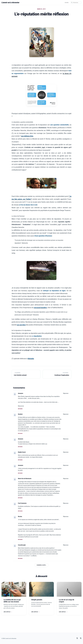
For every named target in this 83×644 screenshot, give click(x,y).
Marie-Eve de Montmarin (25, 479)
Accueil (67, 3)
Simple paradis (37, 600)
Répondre (20, 409)
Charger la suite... (42, 565)
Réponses (66, 393)
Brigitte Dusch (22, 452)
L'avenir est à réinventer (11, 3)
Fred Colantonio (22, 503)
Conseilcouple (22, 545)
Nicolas (20, 517)
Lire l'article (8, 612)
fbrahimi (20, 414)
